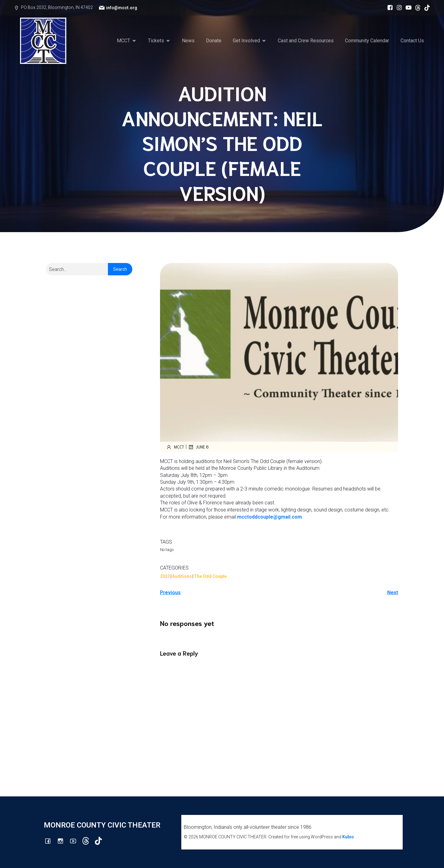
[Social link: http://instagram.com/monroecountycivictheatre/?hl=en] (398, 8)
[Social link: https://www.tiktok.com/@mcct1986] (425, 8)
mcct (175, 447)
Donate (214, 41)
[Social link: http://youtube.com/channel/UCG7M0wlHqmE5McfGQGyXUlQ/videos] (407, 8)
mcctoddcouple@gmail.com (269, 517)
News (188, 41)
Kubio (348, 837)
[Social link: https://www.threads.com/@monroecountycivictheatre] (416, 8)
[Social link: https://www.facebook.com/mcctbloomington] (388, 8)
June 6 (198, 447)
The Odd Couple (210, 576)
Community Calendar (367, 41)
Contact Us (412, 41)
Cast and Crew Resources (306, 41)
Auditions (182, 576)
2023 (165, 576)
